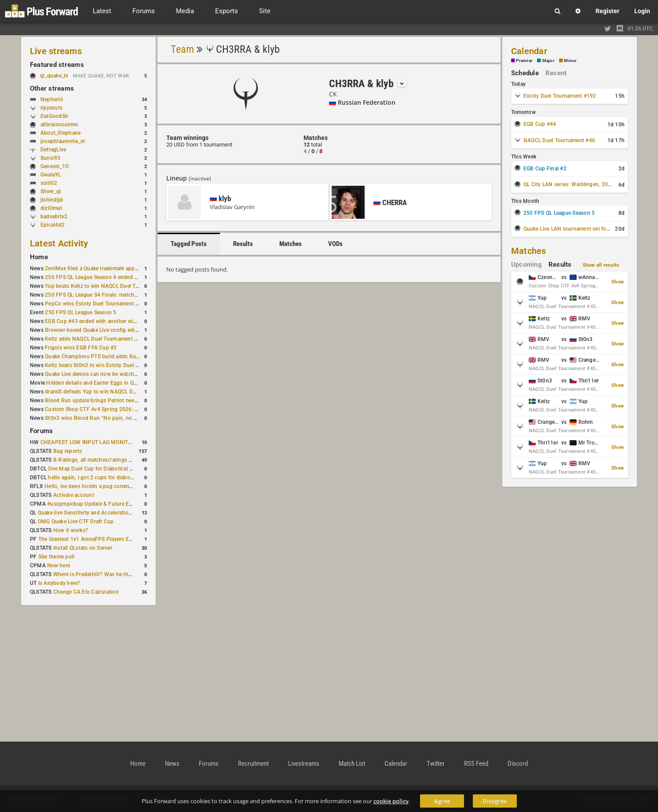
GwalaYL (51, 175)
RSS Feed (476, 764)
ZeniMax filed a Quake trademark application (99, 268)
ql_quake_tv (54, 76)
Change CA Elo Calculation (86, 592)
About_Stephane (60, 133)
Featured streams (57, 65)
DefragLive (53, 150)
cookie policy (391, 801)
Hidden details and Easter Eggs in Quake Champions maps (117, 383)
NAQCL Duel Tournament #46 (559, 140)
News (172, 764)
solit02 (49, 183)
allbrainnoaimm (59, 125)
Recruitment (253, 764)
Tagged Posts (189, 244)
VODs (335, 244)
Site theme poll (57, 557)
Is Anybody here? (59, 583)
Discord (518, 764)
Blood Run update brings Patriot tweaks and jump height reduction (127, 400)
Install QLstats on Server (83, 548)
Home (39, 257)
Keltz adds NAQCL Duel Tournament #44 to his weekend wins (120, 339)
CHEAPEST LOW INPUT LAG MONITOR (88, 442)
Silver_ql (51, 191)
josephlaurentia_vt (63, 141)
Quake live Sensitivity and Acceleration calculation (99, 513)
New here (58, 566)
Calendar (529, 51)
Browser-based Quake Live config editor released (104, 330)
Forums (41, 431)
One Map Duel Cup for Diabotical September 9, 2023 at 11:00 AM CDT (133, 469)
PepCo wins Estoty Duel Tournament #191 (97, 304)
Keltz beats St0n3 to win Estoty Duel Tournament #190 (112, 365)
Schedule (525, 73)
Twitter (436, 764)
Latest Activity (59, 243)
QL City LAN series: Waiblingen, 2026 (569, 184)
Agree (442, 801)
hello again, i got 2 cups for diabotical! (95, 478)
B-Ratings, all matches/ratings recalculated (106, 460)
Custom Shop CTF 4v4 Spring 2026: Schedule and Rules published (127, 409)
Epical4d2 (53, 225)
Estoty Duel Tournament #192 (560, 96)
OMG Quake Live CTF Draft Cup (76, 522)
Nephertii (52, 99)
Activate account (74, 495)
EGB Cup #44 (540, 124)
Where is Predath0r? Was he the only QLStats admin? (118, 574)
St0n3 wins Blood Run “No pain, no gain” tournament (110, 418)
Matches (291, 244)
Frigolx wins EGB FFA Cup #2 (81, 348)
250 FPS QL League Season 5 (80, 312)
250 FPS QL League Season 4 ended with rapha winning (113, 277)
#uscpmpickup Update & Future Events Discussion (109, 504)
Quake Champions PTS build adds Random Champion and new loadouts (133, 356)
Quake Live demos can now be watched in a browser (108, 374)
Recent (556, 73)
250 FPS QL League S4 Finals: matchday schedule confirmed (119, 295)
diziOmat (51, 208)
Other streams (52, 88)
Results (243, 244)
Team (182, 49)
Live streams (56, 51)
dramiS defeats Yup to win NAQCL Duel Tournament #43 (113, 392)
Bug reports (68, 451)
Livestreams (304, 764)
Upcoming (526, 265)
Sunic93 (51, 158)
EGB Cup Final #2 (545, 169)
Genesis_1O (55, 166)
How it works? (71, 530)
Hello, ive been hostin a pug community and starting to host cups (124, 486)
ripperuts (51, 108)
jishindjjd (52, 200)
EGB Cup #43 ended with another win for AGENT (104, 321)
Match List (352, 764)
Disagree (495, 801)
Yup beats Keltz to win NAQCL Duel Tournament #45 (109, 286)
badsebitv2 (54, 217)
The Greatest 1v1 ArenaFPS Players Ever (87, 539)
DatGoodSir (54, 116)
